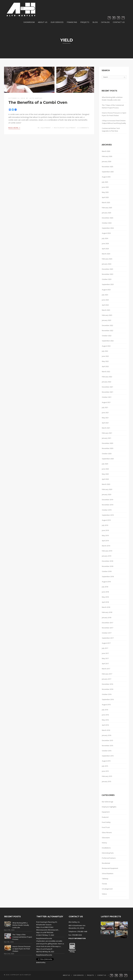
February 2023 (107, 315)
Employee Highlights (109, 807)
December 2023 (107, 269)
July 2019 (105, 525)
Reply (38, 938)
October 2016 (107, 694)
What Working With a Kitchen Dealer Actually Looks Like (112, 99)
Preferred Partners (109, 858)
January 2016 (107, 735)
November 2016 (108, 689)
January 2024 (107, 264)
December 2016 (107, 684)
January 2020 (107, 494)
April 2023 (105, 305)
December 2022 (107, 325)
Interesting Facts (108, 853)
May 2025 (105, 192)
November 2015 (108, 746)
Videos (104, 894)
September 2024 (108, 228)
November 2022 (108, 331)
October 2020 (107, 454)
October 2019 (107, 510)
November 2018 (108, 566)
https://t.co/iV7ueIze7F (44, 949)
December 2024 (107, 218)
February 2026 (107, 156)
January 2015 (107, 781)
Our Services (57, 22)
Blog (95, 22)
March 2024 (106, 254)
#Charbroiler (41, 925)
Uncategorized (107, 889)
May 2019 (105, 535)
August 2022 (106, 346)
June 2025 (105, 187)
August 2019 (106, 520)
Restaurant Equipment (65, 128)
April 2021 (105, 423)
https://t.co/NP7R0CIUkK (45, 932)
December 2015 (107, 740)
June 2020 (105, 469)
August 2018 (106, 582)
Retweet (43, 938)
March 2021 (106, 428)
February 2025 (107, 208)
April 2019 (105, 541)
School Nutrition (108, 873)
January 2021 (107, 438)
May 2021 (105, 418)
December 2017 (107, 623)
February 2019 (107, 551)
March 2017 (106, 669)
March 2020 (106, 484)
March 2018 (106, 607)
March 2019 (106, 546)
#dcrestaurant (53, 930)
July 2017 (105, 648)
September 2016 (108, 699)
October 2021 (107, 397)
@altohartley (41, 962)
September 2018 (108, 576)
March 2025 (106, 202)
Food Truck (106, 827)
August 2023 (106, 290)
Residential (106, 863)
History (104, 843)
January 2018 (107, 618)
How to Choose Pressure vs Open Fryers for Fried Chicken (114, 114)
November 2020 (108, 448)
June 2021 (105, 413)
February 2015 (107, 776)
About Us (43, 22)
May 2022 (105, 361)
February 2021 (107, 433)
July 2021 (105, 407)
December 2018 (107, 561)
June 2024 (105, 243)
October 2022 (107, 336)
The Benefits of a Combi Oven (38, 102)
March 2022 (106, 372)
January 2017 (107, 679)
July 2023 (105, 295)
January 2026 (107, 161)
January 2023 (107, 320)
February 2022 (107, 377)
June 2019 (105, 530)
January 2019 (107, 556)
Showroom (29, 22)
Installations (106, 848)
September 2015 (108, 756)
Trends (104, 884)
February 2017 (107, 674)
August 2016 (106, 705)
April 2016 (105, 725)
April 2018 (105, 602)
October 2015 (107, 751)
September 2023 (108, 284)
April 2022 (105, 366)
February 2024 (107, 259)
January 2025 (107, 213)
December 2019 (107, 500)
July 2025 (105, 182)
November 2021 (108, 392)
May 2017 (105, 658)
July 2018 (105, 587)
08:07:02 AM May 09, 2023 (45, 952)
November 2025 (108, 167)
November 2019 (108, 505)
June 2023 (105, 300)
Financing (72, 22)
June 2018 (105, 592)
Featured (105, 817)
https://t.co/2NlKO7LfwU (45, 927)
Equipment (46, 128)
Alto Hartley (36, 98)
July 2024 (105, 238)
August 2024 (106, 233)
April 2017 (105, 664)
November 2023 (108, 274)
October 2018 (107, 571)
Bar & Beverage (108, 802)
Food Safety (106, 822)
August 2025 (106, 177)
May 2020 (105, 474)
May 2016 (105, 720)
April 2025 (105, 197)
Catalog (105, 22)
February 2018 (107, 612)
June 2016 (105, 715)
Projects (85, 22)
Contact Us (119, 22)
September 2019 (108, 515)
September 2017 (108, 638)
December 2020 (107, 443)
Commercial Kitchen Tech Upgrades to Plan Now (111, 130)
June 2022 (105, 356)
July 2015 (105, 766)
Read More (14, 128)
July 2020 (105, 464)
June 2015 (105, 771)
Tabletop (105, 879)
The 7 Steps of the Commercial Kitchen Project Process (113, 106)
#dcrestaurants (42, 930)
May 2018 (105, 597)
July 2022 (105, 351)
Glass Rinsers (107, 832)
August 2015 (106, 761)
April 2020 (105, 479)
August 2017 (106, 643)
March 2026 (106, 151)
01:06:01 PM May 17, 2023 (45, 935)
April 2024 (105, 249)
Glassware (106, 838)
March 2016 (106, 730)
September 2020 (108, 459)
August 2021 (106, 402)
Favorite (49, 938)
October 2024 (107, 223)
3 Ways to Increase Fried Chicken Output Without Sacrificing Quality (114, 122)
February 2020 (107, 489)
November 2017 (108, 628)
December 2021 (107, 387)
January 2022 (107, 382)
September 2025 (108, 172)
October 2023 (107, 279)
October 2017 (107, 633)
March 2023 (106, 310)
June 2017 (105, 653)
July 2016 (105, 710)
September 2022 (108, 341)
